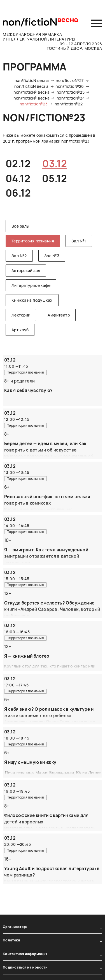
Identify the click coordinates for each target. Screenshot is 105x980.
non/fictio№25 (71, 92)
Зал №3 (52, 256)
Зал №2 (19, 256)
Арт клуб (20, 330)
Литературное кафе (31, 285)
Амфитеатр (59, 315)
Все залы (20, 226)
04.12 (18, 178)
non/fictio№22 (69, 104)
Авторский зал (26, 271)
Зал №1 (79, 241)
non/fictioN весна (32, 80)
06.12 (18, 193)
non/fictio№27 (70, 80)
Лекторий (21, 315)
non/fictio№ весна (32, 92)
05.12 (54, 178)
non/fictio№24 (71, 98)
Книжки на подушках (32, 300)
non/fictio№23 (34, 104)
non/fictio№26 (70, 86)
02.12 (18, 164)
